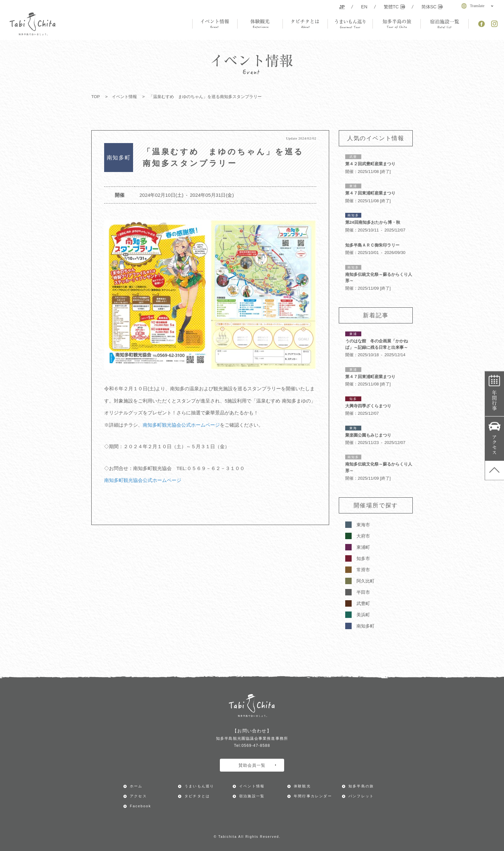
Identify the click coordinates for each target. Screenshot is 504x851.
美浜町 (363, 615)
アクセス (495, 439)
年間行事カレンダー (495, 394)
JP (342, 7)
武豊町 (363, 603)
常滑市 (363, 570)
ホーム (136, 786)
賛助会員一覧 (257, 765)
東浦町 (363, 547)
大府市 (363, 536)
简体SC (432, 7)
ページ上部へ (495, 470)
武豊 (353, 157)
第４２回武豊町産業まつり (370, 164)
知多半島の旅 (361, 786)
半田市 (363, 592)
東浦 (353, 186)
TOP (96, 97)
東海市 (363, 525)
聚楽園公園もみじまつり (368, 435)
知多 (353, 399)
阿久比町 (365, 581)
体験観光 (302, 786)
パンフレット (361, 796)
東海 (353, 428)
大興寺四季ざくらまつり (368, 406)
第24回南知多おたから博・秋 (373, 222)
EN (364, 7)
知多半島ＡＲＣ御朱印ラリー (372, 245)
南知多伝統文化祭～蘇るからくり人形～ (379, 278)
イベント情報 (124, 97)
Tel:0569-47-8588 (252, 746)
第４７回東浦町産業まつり (370, 193)
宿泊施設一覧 (252, 796)
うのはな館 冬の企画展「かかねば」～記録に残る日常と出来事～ (377, 344)
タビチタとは (197, 796)
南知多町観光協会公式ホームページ (181, 425)
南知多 (353, 215)
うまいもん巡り (199, 786)
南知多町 (365, 626)
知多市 (363, 558)
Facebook (140, 806)
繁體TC (394, 7)
